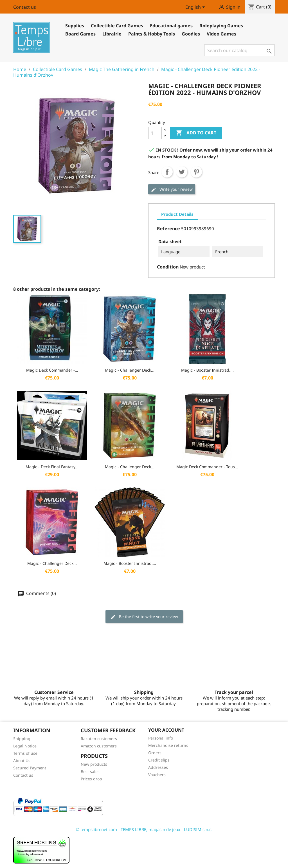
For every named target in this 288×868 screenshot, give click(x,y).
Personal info (161, 738)
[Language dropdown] (196, 8)
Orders (155, 753)
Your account (166, 730)
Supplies (75, 26)
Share (167, 172)
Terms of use (25, 753)
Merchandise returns (168, 745)
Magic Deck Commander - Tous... (207, 467)
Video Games (221, 34)
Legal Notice (25, 746)
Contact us (25, 7)
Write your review (172, 189)
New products (94, 764)
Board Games (80, 34)
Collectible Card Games (117, 26)
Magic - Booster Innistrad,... (207, 370)
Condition (168, 267)
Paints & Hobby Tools (152, 34)
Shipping (22, 739)
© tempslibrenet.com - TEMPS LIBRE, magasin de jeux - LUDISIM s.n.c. (144, 829)
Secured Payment (30, 768)
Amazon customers (99, 746)
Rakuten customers (99, 739)
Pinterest (196, 172)
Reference (168, 228)
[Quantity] (155, 133)
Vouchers (157, 775)
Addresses (158, 767)
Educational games (171, 26)
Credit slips (159, 760)
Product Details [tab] (177, 214)
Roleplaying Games (221, 26)
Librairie (112, 34)
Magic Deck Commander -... (52, 370)
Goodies (191, 34)
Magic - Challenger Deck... (130, 370)
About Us (22, 761)
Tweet (182, 172)
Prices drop (91, 779)
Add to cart (196, 133)
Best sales (90, 772)
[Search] (239, 50)
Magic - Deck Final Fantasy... (52, 467)
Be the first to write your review (144, 617)
